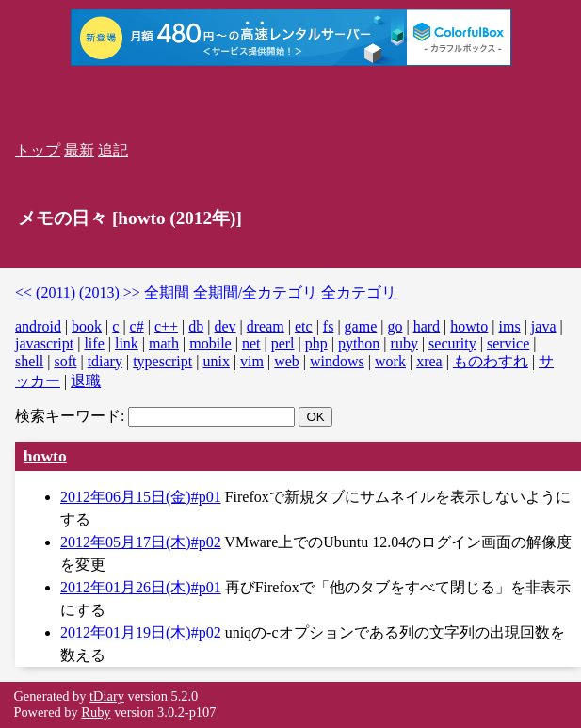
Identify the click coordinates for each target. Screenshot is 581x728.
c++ (166, 326)
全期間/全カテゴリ (255, 292)
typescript (162, 361)
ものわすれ (491, 361)
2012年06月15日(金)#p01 (141, 497)
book (87, 326)
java (544, 326)
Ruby (96, 712)
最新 (79, 150)
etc (304, 326)
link (127, 343)
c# (137, 326)
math (164, 343)
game (361, 326)
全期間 (167, 292)
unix (216, 361)
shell (29, 361)
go (395, 326)
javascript (44, 343)
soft (65, 361)
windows (337, 361)
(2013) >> (110, 292)
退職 (86, 381)
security (452, 343)
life (94, 343)
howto (469, 326)
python (359, 343)
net (251, 343)
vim (252, 361)
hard (427, 326)
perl (283, 343)
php (316, 343)
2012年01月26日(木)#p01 (141, 587)
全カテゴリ (359, 292)
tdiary (105, 361)
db (196, 326)
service (508, 343)
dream (266, 326)
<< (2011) (45, 292)
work (390, 361)
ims (510, 326)
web (287, 361)
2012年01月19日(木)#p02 (141, 632)
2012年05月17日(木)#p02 (141, 542)
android (38, 326)
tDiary (107, 696)
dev (225, 326)
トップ (38, 150)
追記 (113, 150)
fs (329, 326)
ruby (404, 343)
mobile (210, 343)
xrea (429, 361)
